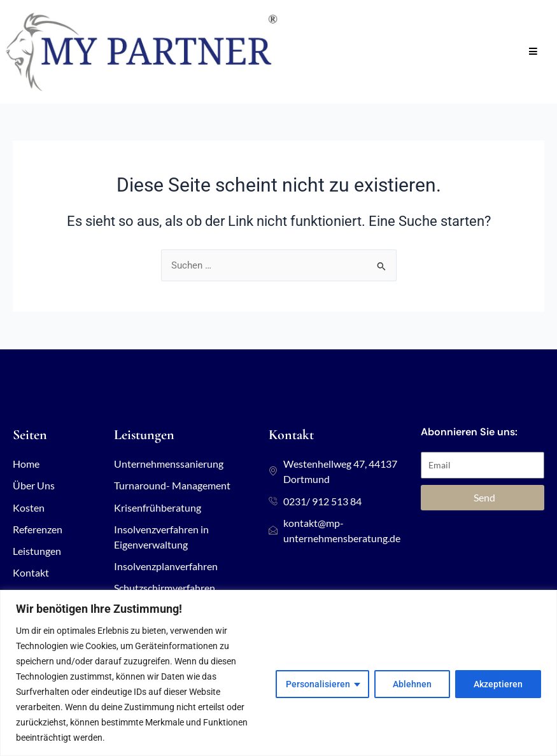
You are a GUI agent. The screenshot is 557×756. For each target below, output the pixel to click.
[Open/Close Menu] (533, 52)
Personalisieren (318, 684)
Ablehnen (412, 684)
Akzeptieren (498, 684)
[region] (278, 673)
